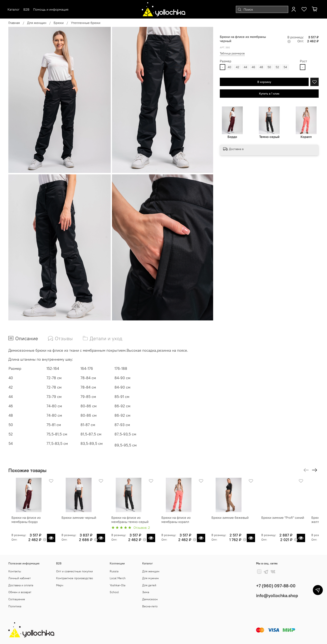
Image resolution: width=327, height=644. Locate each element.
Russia (114, 571)
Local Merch (118, 578)
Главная (14, 23)
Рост (303, 61)
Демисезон (150, 599)
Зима (146, 592)
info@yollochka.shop (277, 596)
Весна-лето (150, 606)
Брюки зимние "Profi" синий (294, 520)
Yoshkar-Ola (118, 585)
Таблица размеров (232, 53)
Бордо (232, 137)
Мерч (60, 585)
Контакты (15, 571)
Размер (226, 61)
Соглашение (17, 599)
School (114, 592)
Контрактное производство (75, 578)
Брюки (59, 23)
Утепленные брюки (86, 23)
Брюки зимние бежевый (238, 520)
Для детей (149, 585)
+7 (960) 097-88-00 (276, 586)
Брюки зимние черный (78, 520)
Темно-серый (269, 137)
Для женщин (37, 23)
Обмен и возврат (20, 592)
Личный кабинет (19, 578)
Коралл (306, 137)
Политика (15, 606)
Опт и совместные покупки (74, 571)
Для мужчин (150, 578)
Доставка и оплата (21, 585)
